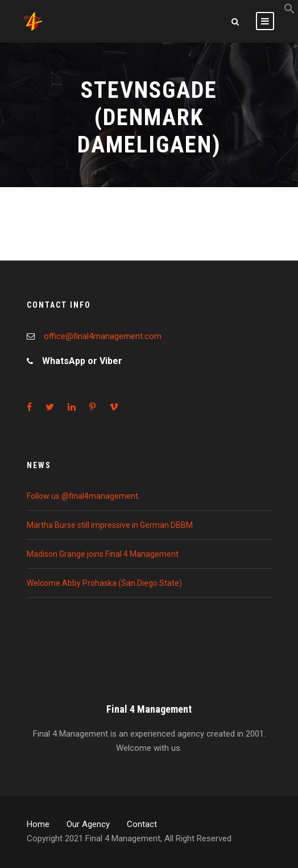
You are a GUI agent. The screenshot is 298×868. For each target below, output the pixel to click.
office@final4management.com (103, 336)
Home (38, 824)
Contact (142, 824)
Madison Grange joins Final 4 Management (103, 554)
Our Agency (88, 824)
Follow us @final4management (82, 496)
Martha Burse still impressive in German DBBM (110, 525)
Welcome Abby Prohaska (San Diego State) (104, 583)
